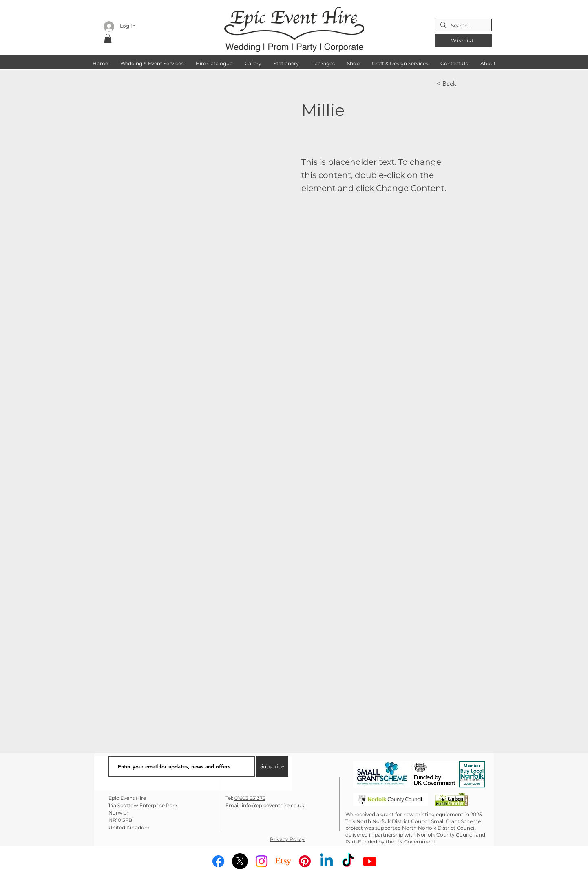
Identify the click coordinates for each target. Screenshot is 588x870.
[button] (108, 39)
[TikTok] (348, 861)
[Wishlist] (463, 40)
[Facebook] (218, 861)
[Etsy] (283, 861)
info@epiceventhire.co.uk (273, 805)
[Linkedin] (326, 861)
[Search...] (463, 26)
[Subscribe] (272, 766)
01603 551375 (250, 798)
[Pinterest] (305, 861)
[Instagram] (262, 861)
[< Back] (463, 84)
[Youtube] (370, 861)
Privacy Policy (287, 839)
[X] (240, 861)
